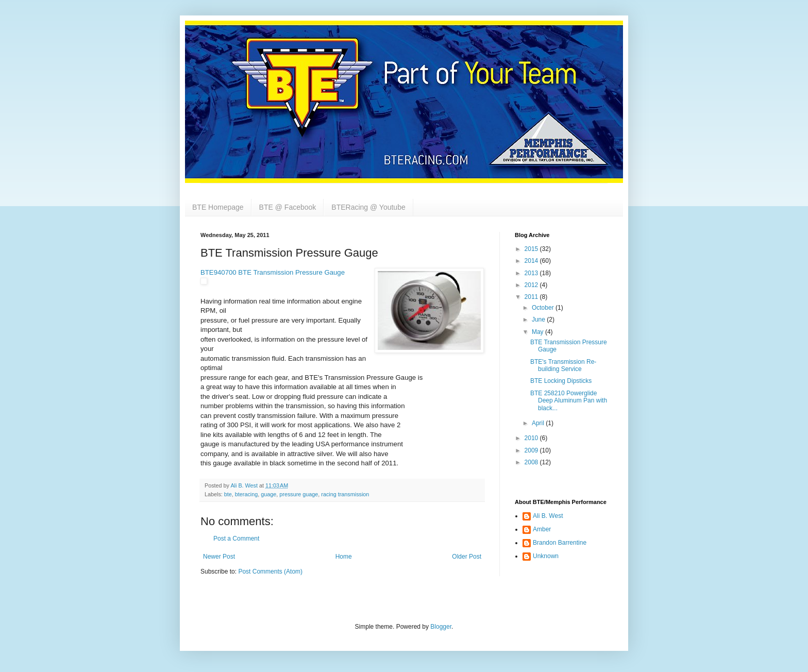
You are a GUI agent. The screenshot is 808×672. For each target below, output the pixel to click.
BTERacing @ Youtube (368, 207)
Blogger (441, 627)
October (544, 308)
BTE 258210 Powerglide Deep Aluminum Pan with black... (569, 401)
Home (344, 557)
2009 (532, 450)
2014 (532, 261)
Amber (542, 529)
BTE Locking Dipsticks (561, 381)
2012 (532, 285)
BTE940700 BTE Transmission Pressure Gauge (273, 272)
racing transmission (345, 494)
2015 (532, 249)
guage (268, 494)
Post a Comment (236, 539)
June (539, 320)
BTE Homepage (218, 207)
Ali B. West (548, 516)
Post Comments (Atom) (270, 572)
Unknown (546, 556)
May (538, 332)
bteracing (246, 494)
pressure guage (299, 494)
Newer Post (219, 557)
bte (228, 494)
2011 (532, 297)
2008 (532, 462)
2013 (532, 273)
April (539, 423)
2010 (532, 438)
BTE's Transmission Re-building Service (563, 365)
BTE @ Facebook (288, 207)
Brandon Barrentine (560, 543)
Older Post (467, 557)
